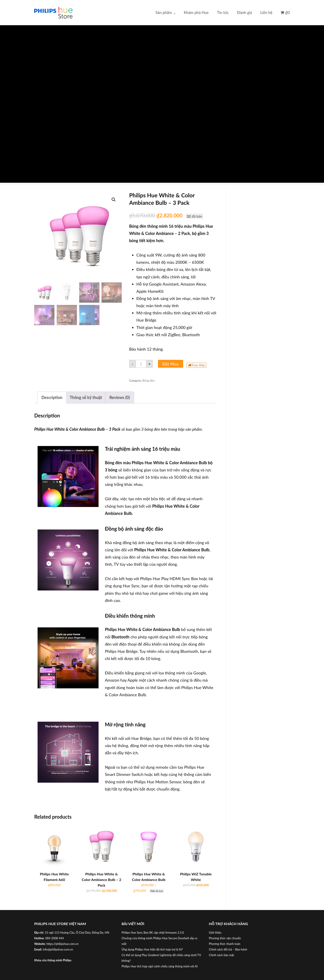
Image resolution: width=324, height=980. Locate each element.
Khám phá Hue (196, 12)
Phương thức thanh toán (225, 944)
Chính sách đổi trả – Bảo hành (228, 949)
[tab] (52, 397)
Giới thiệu (215, 933)
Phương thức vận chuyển (225, 938)
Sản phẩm (164, 12)
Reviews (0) (120, 397)
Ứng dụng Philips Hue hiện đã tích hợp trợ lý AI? (152, 949)
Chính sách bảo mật (221, 955)
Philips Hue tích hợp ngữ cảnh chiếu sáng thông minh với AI (160, 966)
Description (52, 397)
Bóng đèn (148, 381)
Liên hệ (266, 12)
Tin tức (223, 12)
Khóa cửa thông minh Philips (53, 960)
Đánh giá (245, 12)
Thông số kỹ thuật (86, 397)
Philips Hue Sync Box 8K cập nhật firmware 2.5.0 (153, 933)
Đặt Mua (171, 364)
